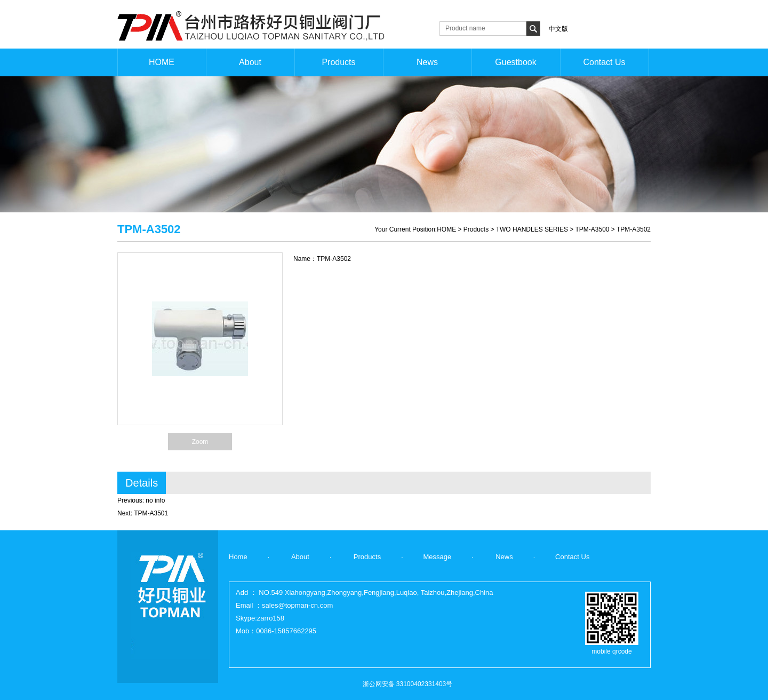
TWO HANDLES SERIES (532, 229)
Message (438, 557)
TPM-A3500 (592, 229)
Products (476, 229)
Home (238, 557)
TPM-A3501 (151, 513)
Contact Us (572, 557)
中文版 (558, 29)
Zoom (200, 442)
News (503, 557)
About (299, 557)
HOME (446, 229)
